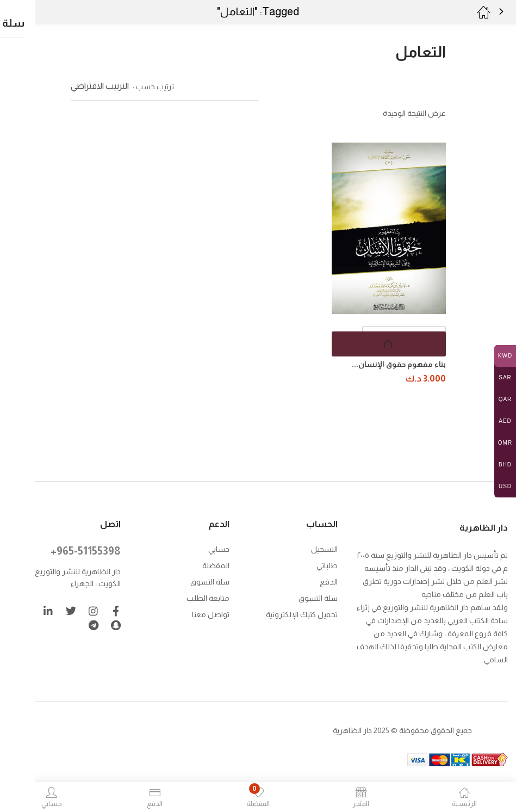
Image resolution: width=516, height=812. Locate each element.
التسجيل (324, 548)
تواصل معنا (211, 613)
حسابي (219, 548)
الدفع (329, 581)
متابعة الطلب (208, 597)
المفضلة (216, 564)
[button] (31, 12)
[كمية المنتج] (404, 339)
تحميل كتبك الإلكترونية (302, 613)
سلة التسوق (318, 597)
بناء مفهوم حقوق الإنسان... (399, 364)
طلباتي (327, 564)
